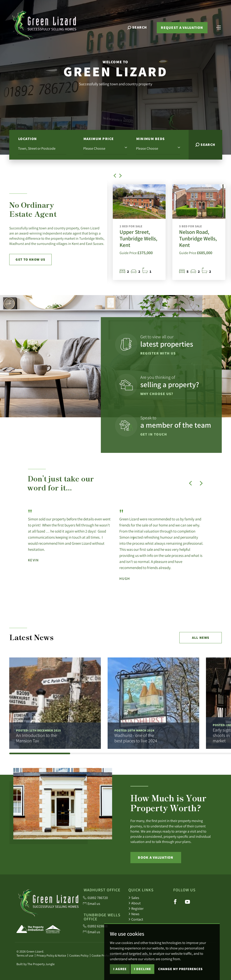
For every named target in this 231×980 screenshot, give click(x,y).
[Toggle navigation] (219, 27)
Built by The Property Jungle (36, 964)
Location (28, 139)
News (134, 914)
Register (136, 908)
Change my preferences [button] (180, 969)
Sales (134, 898)
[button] (116, 178)
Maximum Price (99, 139)
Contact (136, 919)
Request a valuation (182, 28)
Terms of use (25, 955)
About (134, 903)
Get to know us (30, 259)
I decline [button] (142, 969)
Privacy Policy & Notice (51, 955)
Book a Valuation (156, 857)
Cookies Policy (79, 955)
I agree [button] (120, 969)
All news (201, 638)
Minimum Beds (150, 139)
